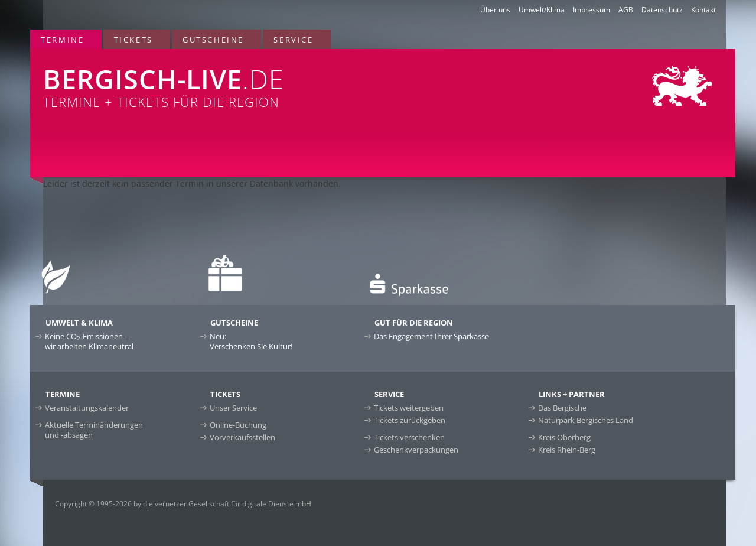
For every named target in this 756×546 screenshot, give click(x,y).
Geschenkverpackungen (416, 450)
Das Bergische (562, 408)
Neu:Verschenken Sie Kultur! (251, 341)
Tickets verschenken (409, 437)
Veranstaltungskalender (87, 408)
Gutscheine (213, 40)
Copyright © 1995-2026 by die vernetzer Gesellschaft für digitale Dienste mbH (183, 504)
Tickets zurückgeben (410, 420)
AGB (626, 10)
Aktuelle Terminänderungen (94, 430)
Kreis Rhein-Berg (567, 450)
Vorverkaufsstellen (242, 437)
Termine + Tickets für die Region (237, 80)
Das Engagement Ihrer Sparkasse (431, 336)
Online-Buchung (238, 425)
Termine (62, 40)
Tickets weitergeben (409, 408)
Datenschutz (662, 10)
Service (293, 40)
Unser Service (233, 408)
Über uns (495, 10)
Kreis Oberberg (564, 437)
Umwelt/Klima (542, 10)
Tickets (133, 40)
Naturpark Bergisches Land (586, 420)
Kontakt (703, 10)
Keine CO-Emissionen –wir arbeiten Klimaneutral (89, 341)
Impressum (592, 10)
